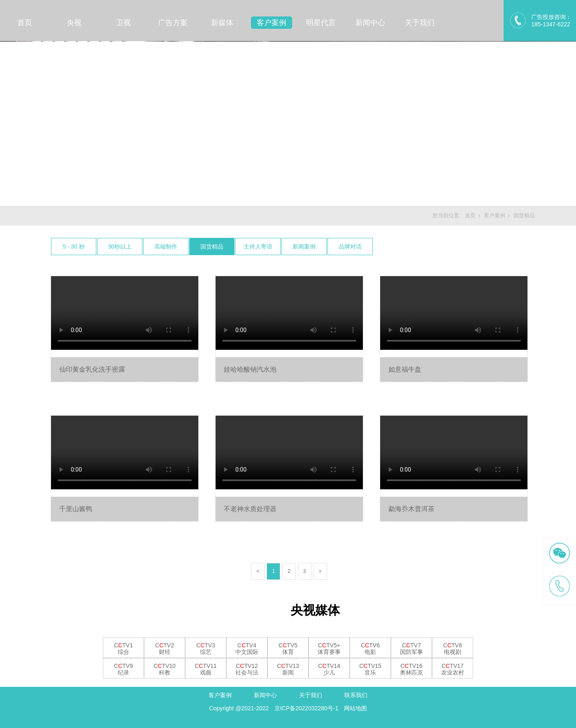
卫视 (123, 23)
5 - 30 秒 (74, 247)
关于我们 (420, 23)
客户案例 (272, 23)
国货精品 (524, 215)
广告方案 (173, 23)
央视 (74, 23)
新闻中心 (370, 23)
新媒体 (222, 23)
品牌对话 (350, 247)
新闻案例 (304, 247)
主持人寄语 (258, 247)
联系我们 (356, 695)
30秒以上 (120, 247)
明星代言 (321, 23)
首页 (25, 23)
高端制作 (166, 247)
